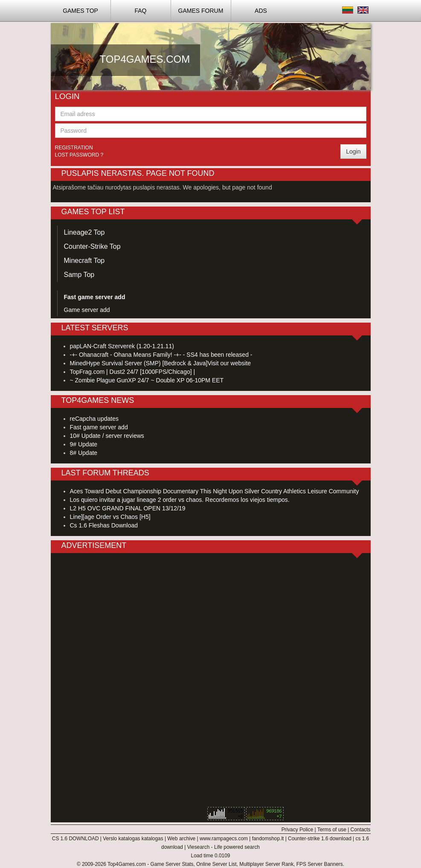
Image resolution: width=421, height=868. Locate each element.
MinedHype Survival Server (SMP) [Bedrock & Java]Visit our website (161, 363)
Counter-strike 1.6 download (320, 839)
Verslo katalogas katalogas (133, 839)
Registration (74, 148)
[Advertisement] (271, 108)
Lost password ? (79, 155)
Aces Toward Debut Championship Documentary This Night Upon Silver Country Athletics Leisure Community (215, 491)
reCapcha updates (94, 419)
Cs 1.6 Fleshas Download (104, 525)
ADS (261, 11)
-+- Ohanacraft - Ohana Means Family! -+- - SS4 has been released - (161, 355)
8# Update (84, 453)
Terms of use (332, 830)
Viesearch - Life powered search (224, 847)
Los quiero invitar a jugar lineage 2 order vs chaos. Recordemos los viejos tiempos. (180, 500)
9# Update (84, 444)
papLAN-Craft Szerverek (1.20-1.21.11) (122, 346)
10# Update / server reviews (107, 436)
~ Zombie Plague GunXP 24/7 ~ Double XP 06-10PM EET (147, 380)
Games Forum (201, 11)
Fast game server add (99, 427)
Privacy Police (298, 830)
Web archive (181, 839)
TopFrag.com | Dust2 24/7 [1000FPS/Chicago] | (133, 372)
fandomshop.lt (268, 839)
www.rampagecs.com (224, 839)
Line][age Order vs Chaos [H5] (110, 517)
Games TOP (80, 11)
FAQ (140, 11)
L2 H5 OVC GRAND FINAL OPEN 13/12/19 (128, 508)
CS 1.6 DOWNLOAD (75, 839)
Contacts (361, 830)
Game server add (87, 310)
